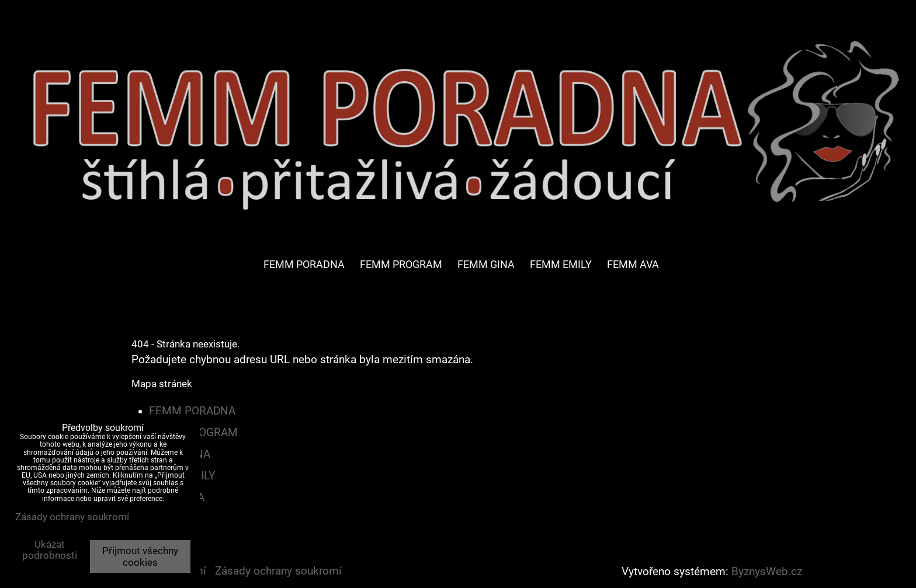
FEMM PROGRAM (401, 264)
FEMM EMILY (561, 264)
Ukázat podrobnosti (50, 550)
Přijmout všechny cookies (140, 556)
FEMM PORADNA (304, 264)
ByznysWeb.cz (767, 572)
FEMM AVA (633, 264)
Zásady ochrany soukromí (278, 571)
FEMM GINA (486, 264)
